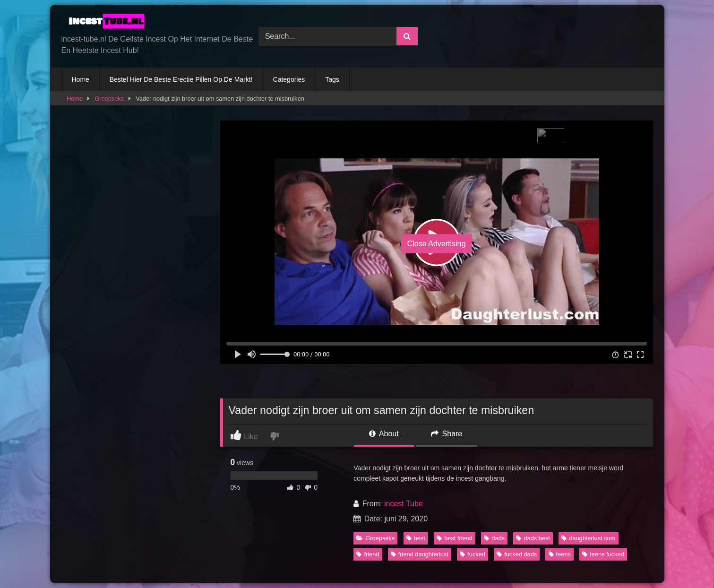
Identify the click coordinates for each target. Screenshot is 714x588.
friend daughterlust (420, 554)
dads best (533, 538)
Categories (289, 79)
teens (560, 554)
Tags (332, 79)
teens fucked (603, 554)
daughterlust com (588, 538)
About (384, 434)
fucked (473, 554)
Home (81, 79)
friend (368, 554)
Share (447, 434)
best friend (455, 538)
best (416, 538)
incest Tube (404, 504)
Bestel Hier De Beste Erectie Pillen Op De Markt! (181, 79)
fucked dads (517, 554)
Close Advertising (437, 244)
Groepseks (109, 99)
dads (494, 538)
